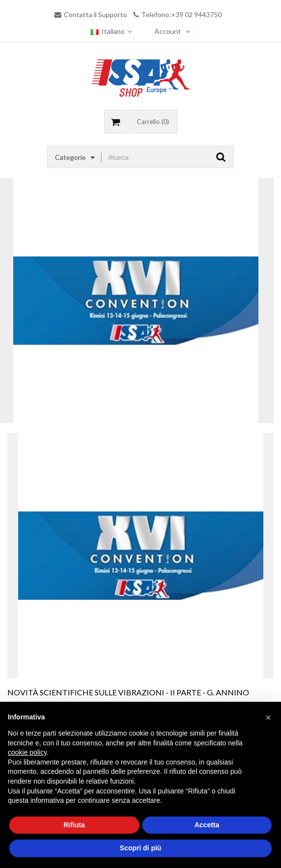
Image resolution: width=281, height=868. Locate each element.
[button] (268, 717)
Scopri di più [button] (140, 848)
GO (221, 157)
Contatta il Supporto (95, 14)
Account (168, 31)
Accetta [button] (207, 825)
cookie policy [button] (27, 752)
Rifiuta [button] (74, 825)
